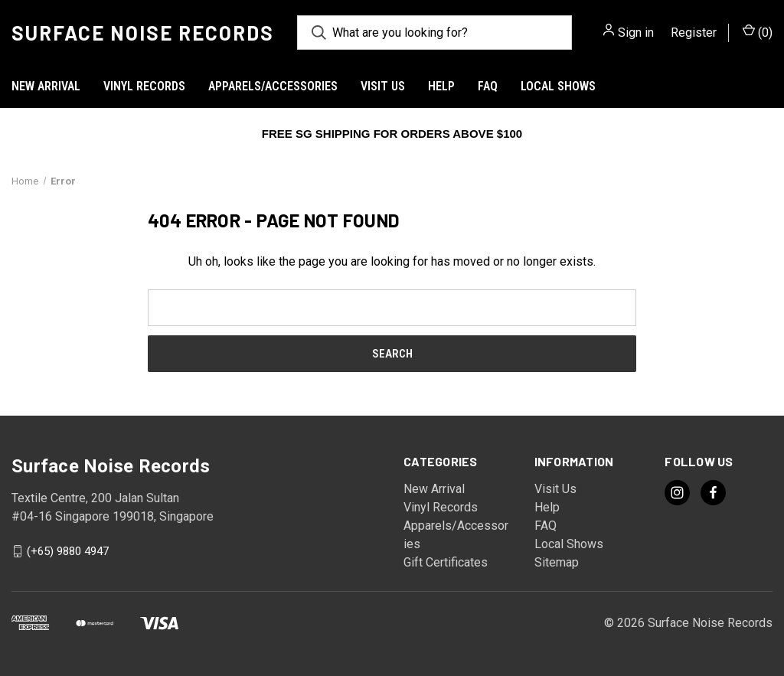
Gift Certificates (446, 562)
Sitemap (557, 562)
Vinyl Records (144, 86)
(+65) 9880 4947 (68, 551)
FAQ (488, 86)
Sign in (636, 33)
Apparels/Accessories (273, 86)
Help (441, 86)
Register (694, 33)
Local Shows (558, 86)
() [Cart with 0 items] (758, 32)
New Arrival (46, 86)
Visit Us (383, 86)
